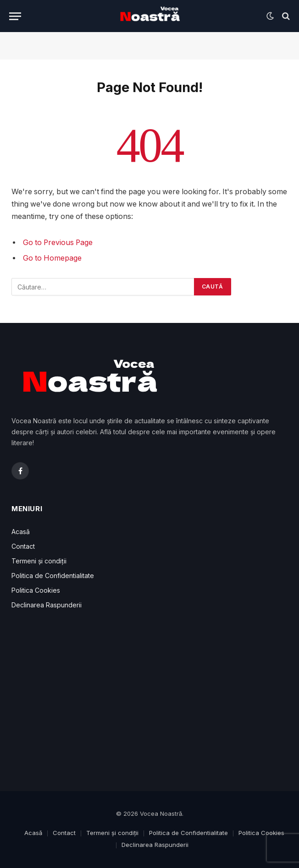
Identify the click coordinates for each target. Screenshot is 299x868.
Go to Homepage (52, 258)
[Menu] (15, 16)
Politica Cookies (36, 590)
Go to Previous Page (58, 243)
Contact (23, 546)
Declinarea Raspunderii (47, 605)
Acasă (21, 532)
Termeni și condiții (39, 561)
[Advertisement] (149, 702)
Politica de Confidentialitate (53, 576)
